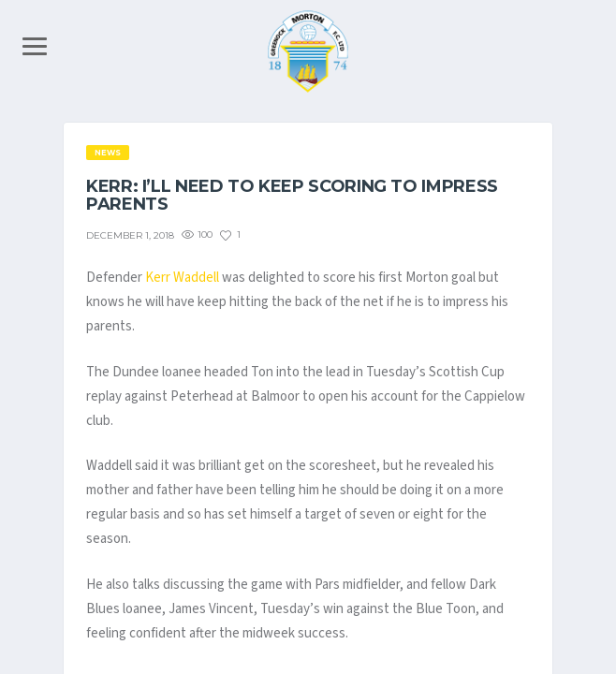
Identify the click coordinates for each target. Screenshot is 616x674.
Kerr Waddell (182, 278)
